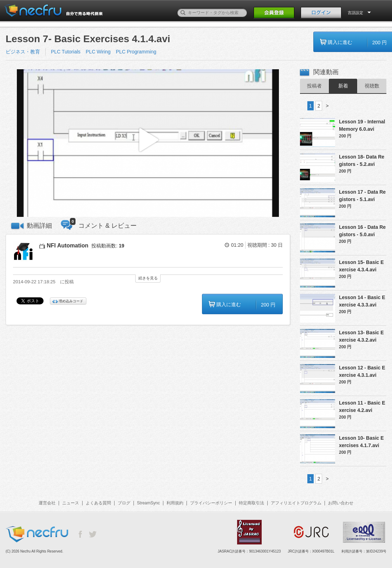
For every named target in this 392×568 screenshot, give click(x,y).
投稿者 (314, 86)
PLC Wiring (98, 52)
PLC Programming (136, 52)
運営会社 (47, 503)
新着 (343, 86)
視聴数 (372, 86)
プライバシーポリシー (211, 503)
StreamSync (148, 503)
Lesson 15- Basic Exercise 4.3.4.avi (361, 266)
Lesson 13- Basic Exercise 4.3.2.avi (361, 336)
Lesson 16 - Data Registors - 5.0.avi (362, 231)
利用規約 (175, 503)
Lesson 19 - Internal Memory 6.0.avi (362, 125)
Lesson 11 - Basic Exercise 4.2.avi (362, 406)
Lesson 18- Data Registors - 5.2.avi (362, 160)
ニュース (71, 503)
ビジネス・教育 (23, 52)
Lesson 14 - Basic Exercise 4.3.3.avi (362, 301)
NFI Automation (68, 246)
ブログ (124, 503)
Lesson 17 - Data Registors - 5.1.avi (362, 196)
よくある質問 (98, 503)
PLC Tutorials (66, 52)
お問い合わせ (341, 503)
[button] (148, 143)
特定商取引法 (251, 503)
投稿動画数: (108, 246)
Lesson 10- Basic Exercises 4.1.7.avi (361, 442)
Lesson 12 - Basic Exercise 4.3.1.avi (362, 371)
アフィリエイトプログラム (296, 503)
